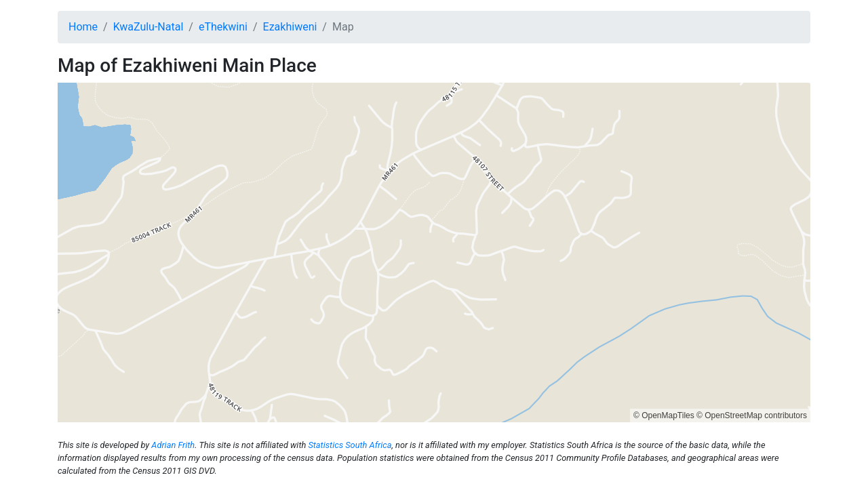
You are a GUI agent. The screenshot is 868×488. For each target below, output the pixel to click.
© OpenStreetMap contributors (752, 415)
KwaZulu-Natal (149, 27)
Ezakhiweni (290, 27)
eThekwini (223, 27)
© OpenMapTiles (664, 415)
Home (83, 27)
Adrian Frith (173, 445)
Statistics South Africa (350, 445)
